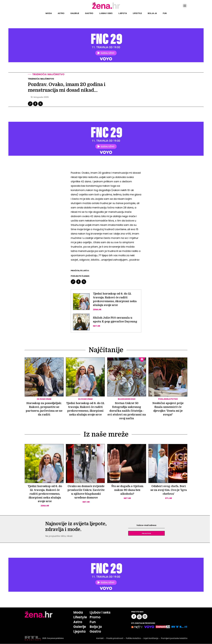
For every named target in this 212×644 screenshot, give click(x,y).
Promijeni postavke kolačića (174, 638)
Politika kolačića (133, 638)
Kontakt (100, 638)
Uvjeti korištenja (151, 638)
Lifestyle (137, 13)
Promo (95, 617)
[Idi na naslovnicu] (106, 9)
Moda (49, 13)
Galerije (75, 13)
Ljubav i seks (106, 13)
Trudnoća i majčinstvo (48, 74)
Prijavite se (146, 533)
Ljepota (123, 13)
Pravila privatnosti (115, 638)
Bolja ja (152, 13)
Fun (165, 13)
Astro (61, 13)
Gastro (89, 13)
